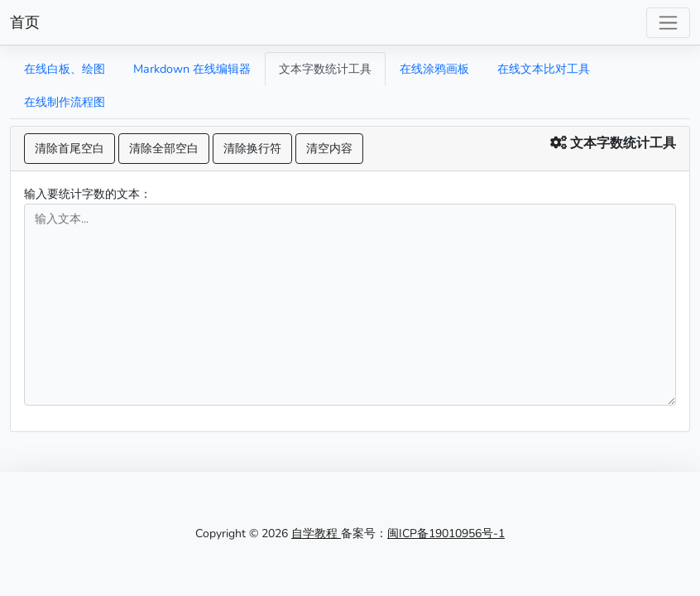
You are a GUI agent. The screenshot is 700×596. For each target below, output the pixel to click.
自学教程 (316, 534)
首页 (25, 22)
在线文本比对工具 (544, 69)
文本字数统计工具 (325, 69)
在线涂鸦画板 (434, 69)
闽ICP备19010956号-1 (446, 534)
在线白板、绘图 (65, 69)
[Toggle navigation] (668, 23)
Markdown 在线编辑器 (192, 69)
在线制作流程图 (65, 102)
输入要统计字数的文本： (88, 194)
